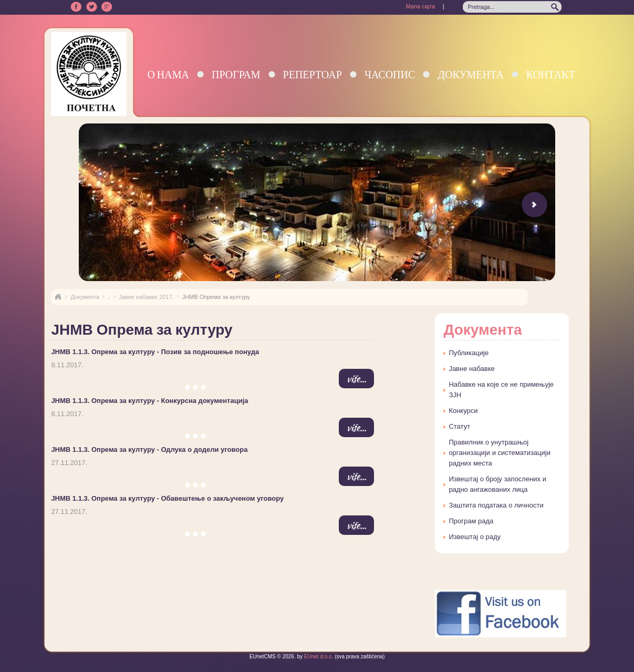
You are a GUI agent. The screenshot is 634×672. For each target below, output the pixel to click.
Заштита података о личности (496, 505)
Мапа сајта (420, 6)
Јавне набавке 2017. (146, 297)
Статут (459, 426)
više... (356, 379)
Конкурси (463, 411)
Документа (470, 74)
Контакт (551, 74)
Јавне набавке (471, 369)
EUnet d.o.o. (318, 657)
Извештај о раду (475, 537)
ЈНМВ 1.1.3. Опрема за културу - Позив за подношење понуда (155, 352)
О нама (168, 74)
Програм (236, 74)
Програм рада (471, 521)
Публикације (469, 353)
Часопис (390, 74)
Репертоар (313, 74)
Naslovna (58, 297)
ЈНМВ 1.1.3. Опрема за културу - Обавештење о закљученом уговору (167, 498)
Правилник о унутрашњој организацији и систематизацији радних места (500, 453)
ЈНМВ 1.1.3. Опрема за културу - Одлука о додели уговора (149, 449)
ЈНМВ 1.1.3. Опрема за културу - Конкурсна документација (149, 401)
